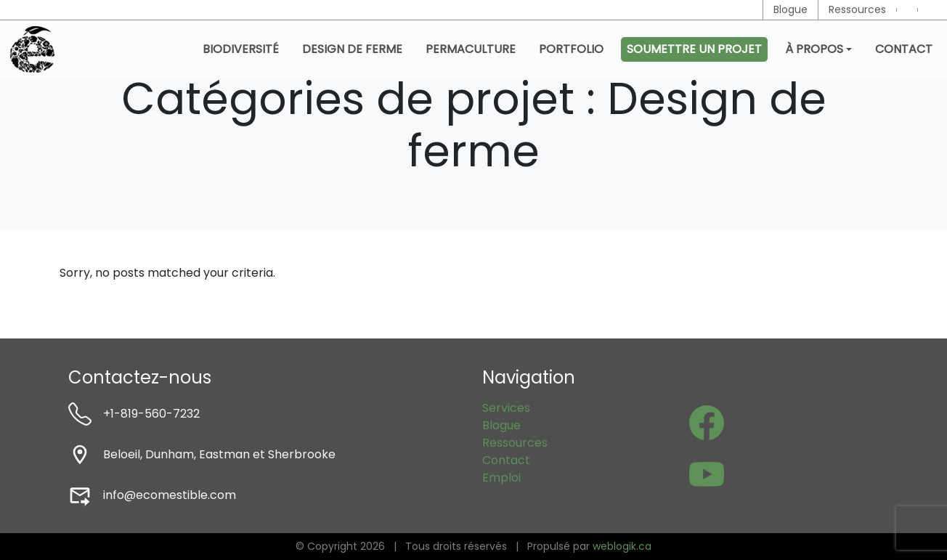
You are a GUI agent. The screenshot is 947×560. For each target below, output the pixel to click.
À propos (814, 49)
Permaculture (471, 49)
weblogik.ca (622, 546)
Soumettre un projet (694, 49)
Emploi (501, 478)
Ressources (857, 9)
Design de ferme (352, 49)
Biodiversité (241, 49)
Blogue (790, 9)
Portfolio (571, 49)
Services (506, 408)
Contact (904, 49)
